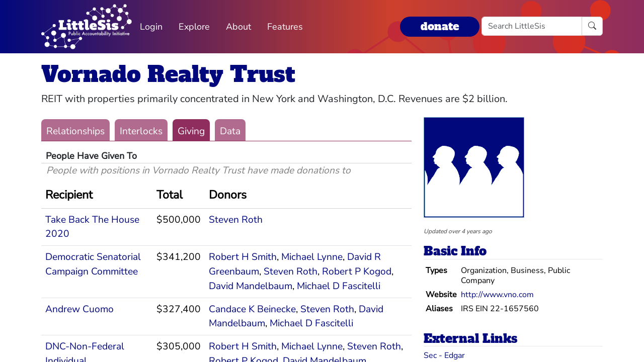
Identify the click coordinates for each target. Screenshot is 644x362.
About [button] (238, 27)
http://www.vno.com (497, 295)
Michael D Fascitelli (339, 286)
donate (440, 26)
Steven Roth (236, 220)
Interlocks (141, 131)
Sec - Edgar (444, 355)
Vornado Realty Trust (168, 74)
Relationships (75, 131)
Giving (191, 131)
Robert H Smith (243, 257)
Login (151, 27)
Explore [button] (194, 27)
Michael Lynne (312, 257)
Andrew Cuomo (79, 309)
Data (230, 131)
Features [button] (285, 27)
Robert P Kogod (357, 271)
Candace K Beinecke (252, 309)
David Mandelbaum (251, 286)
